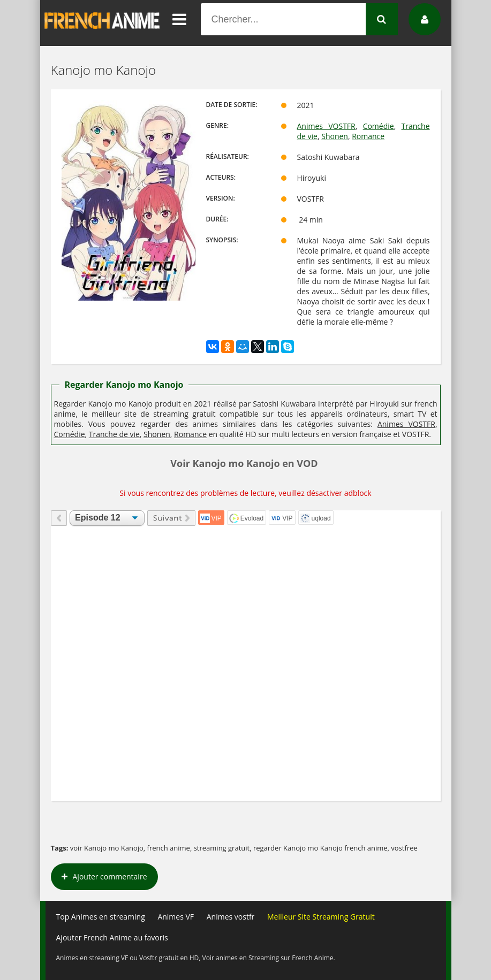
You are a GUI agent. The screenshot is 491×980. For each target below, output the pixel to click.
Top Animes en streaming (101, 917)
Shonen (335, 136)
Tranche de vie (114, 434)
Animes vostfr (231, 917)
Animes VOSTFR (326, 126)
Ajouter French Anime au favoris (112, 937)
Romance (368, 136)
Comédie (379, 126)
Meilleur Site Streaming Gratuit (321, 917)
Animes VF (176, 917)
